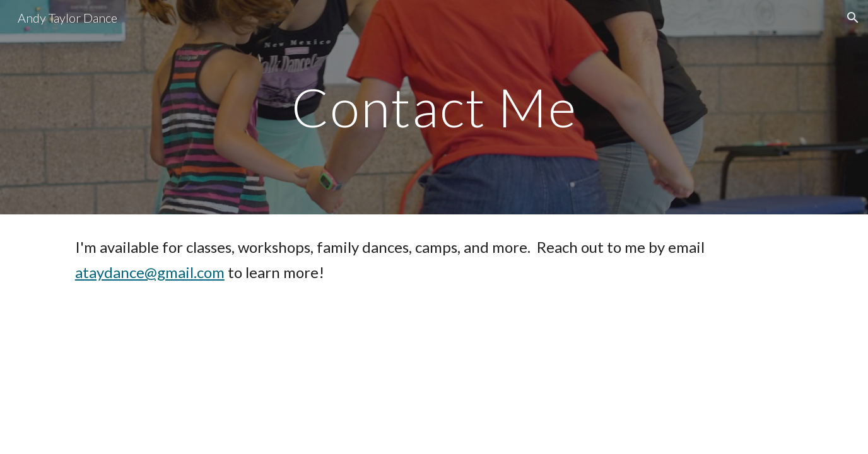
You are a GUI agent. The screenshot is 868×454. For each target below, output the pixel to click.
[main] (434, 107)
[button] (853, 18)
